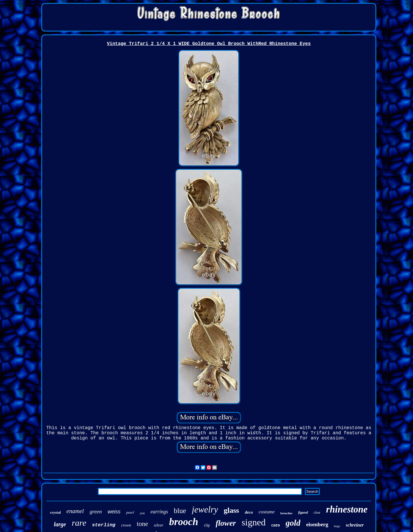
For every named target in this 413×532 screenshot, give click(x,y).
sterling (104, 525)
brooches (287, 513)
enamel (75, 511)
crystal (55, 512)
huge (337, 526)
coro (276, 525)
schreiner (355, 525)
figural (303, 513)
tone (143, 524)
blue (180, 511)
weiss (114, 512)
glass (231, 510)
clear (317, 513)
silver (158, 525)
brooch (184, 522)
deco (249, 512)
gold (293, 523)
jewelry (205, 509)
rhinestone (347, 509)
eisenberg (317, 524)
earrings (159, 512)
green (96, 512)
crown (126, 525)
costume (267, 512)
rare (79, 523)
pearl (130, 512)
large (60, 524)
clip (207, 525)
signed (254, 522)
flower (226, 523)
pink (142, 513)
